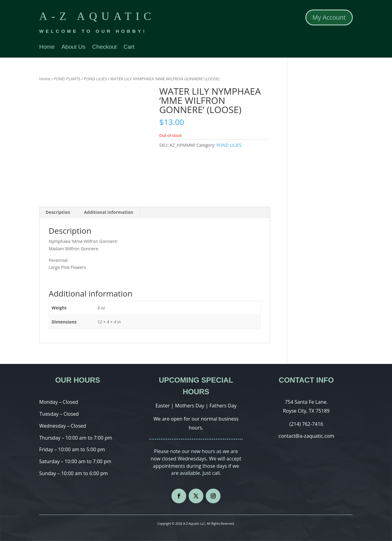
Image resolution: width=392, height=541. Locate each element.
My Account (329, 17)
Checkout (104, 47)
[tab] (58, 212)
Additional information (109, 212)
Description (58, 212)
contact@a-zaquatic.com (306, 436)
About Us (73, 47)
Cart (129, 47)
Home (47, 47)
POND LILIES (95, 79)
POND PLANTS (67, 79)
